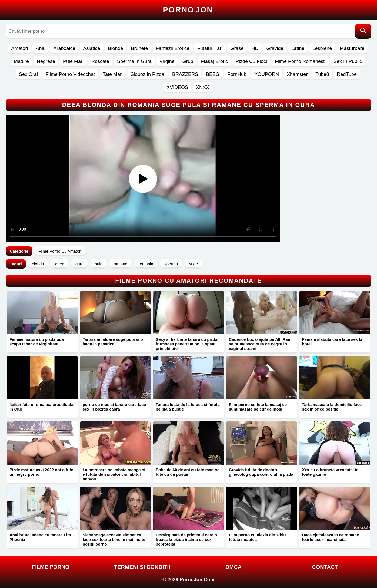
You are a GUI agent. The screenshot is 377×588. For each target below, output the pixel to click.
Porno (188, 10)
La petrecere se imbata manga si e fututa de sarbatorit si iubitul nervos (114, 474)
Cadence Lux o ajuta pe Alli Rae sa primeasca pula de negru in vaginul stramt (259, 344)
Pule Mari (73, 61)
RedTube (347, 74)
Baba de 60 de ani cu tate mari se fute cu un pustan (188, 472)
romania (146, 264)
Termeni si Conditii (142, 567)
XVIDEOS (177, 87)
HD (255, 48)
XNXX (203, 87)
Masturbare (352, 48)
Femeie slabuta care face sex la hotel (332, 342)
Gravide (275, 48)
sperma (171, 264)
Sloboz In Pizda (147, 74)
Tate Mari (113, 74)
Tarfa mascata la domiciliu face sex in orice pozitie (332, 407)
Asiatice (91, 48)
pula (98, 264)
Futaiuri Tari (210, 48)
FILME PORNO (51, 567)
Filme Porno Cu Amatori (60, 251)
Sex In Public (348, 61)
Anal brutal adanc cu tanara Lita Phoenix (40, 537)
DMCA (233, 567)
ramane (120, 264)
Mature (21, 61)
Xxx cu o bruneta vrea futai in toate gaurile (330, 472)
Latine (298, 48)
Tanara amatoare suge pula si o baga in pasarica (113, 342)
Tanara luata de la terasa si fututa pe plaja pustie (188, 407)
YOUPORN (267, 74)
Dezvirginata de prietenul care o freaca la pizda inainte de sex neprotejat (186, 539)
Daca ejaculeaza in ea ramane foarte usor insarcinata (330, 537)
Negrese (46, 61)
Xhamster (297, 74)
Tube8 (322, 74)
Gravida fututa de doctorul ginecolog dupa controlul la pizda (261, 472)
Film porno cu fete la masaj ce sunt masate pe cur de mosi (258, 407)
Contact (325, 567)
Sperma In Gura (134, 61)
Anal (41, 48)
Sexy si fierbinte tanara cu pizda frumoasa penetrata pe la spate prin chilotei (186, 344)
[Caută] (363, 31)
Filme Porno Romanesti (300, 61)
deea (60, 264)
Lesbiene (322, 48)
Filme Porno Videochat (70, 74)
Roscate (100, 61)
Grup (188, 61)
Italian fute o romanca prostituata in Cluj (41, 407)
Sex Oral (28, 74)
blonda (38, 264)
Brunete (140, 48)
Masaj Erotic (214, 61)
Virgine (167, 61)
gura (79, 264)
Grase (237, 48)
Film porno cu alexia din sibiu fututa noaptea (257, 537)
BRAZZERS (185, 74)
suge (194, 264)
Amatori (19, 48)
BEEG (213, 74)
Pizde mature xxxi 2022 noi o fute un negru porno (41, 472)
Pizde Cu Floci (251, 61)
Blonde (116, 48)
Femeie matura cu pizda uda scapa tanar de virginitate (37, 342)
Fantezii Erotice (173, 48)
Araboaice (64, 48)
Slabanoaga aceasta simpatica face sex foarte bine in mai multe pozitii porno (114, 539)
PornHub (237, 74)
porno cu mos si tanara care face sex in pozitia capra (114, 407)
